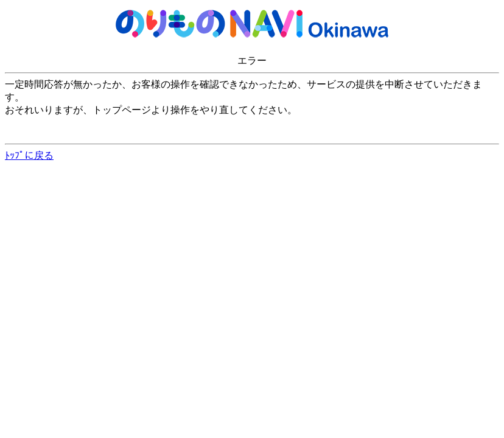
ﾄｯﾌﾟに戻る (29, 155)
